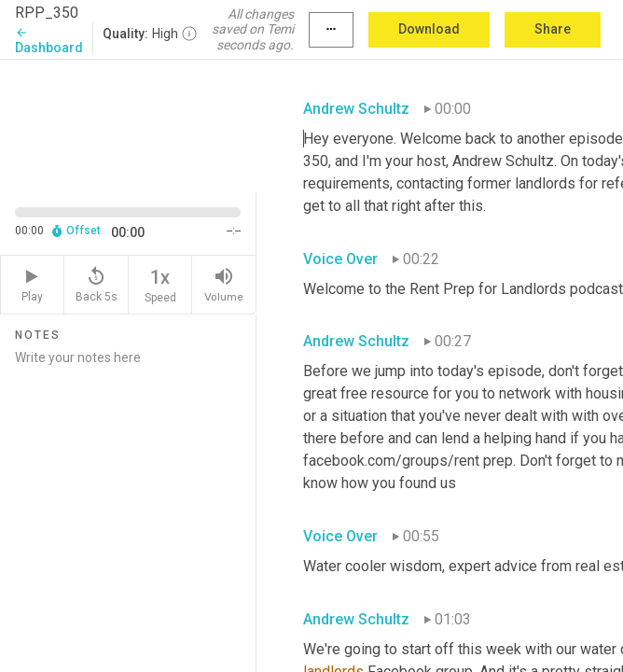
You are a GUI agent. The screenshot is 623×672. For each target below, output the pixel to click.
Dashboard (49, 41)
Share (553, 29)
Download (429, 29)
